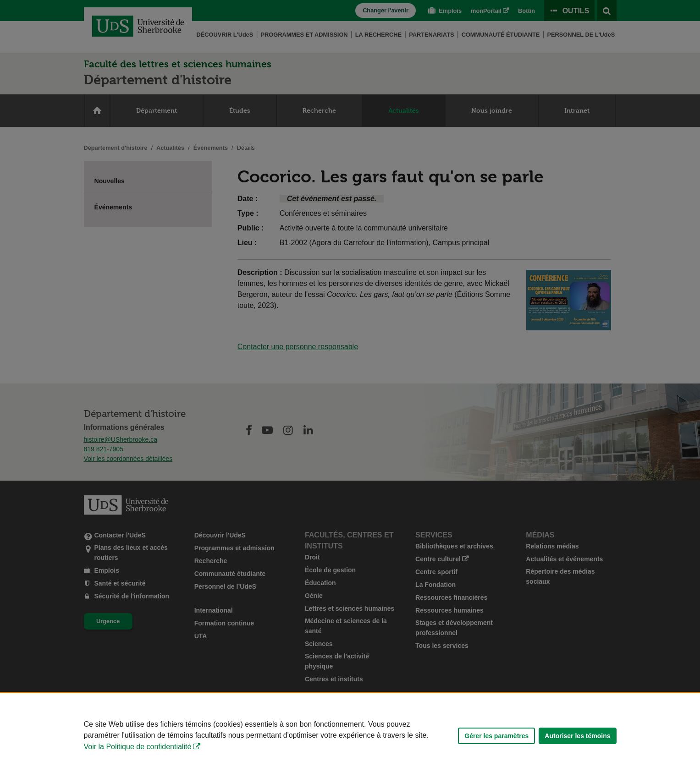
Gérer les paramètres (496, 736)
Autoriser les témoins (577, 736)
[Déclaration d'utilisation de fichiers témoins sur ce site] (350, 736)
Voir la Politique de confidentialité (138, 747)
